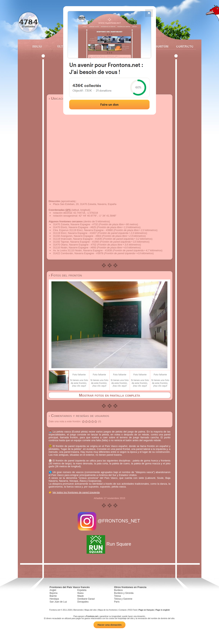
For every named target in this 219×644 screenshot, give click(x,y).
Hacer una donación (109, 625)
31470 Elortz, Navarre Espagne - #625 (75, 227)
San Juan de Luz (58, 602)
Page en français (146, 610)
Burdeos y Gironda (124, 593)
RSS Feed (133, 610)
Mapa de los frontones (108, 610)
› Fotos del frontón (65, 275)
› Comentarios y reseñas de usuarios (79, 416)
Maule (81, 596)
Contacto (183, 46)
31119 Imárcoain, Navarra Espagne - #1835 (78, 239)
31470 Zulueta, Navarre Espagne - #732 (76, 224)
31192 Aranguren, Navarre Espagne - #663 (77, 236)
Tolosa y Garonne (123, 599)
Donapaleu (83, 602)
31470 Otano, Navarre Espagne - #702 (75, 245)
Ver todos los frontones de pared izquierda (76, 492)
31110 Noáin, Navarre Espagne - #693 (75, 248)
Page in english (163, 610)
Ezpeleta (82, 590)
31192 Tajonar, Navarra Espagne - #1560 (76, 242)
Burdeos (118, 590)
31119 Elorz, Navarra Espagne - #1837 (75, 233)
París (117, 602)
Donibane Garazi (86, 599)
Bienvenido (78, 610)
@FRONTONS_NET (109, 521)
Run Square (109, 544)
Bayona (54, 593)
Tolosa (117, 596)
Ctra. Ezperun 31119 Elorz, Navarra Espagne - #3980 (83, 230)
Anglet (53, 590)
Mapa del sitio (91, 610)
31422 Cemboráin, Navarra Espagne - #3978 (78, 253)
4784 (28, 22)
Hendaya (54, 599)
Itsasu (80, 593)
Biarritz (53, 596)
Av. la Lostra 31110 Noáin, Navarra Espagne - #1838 (83, 250)
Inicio (37, 46)
